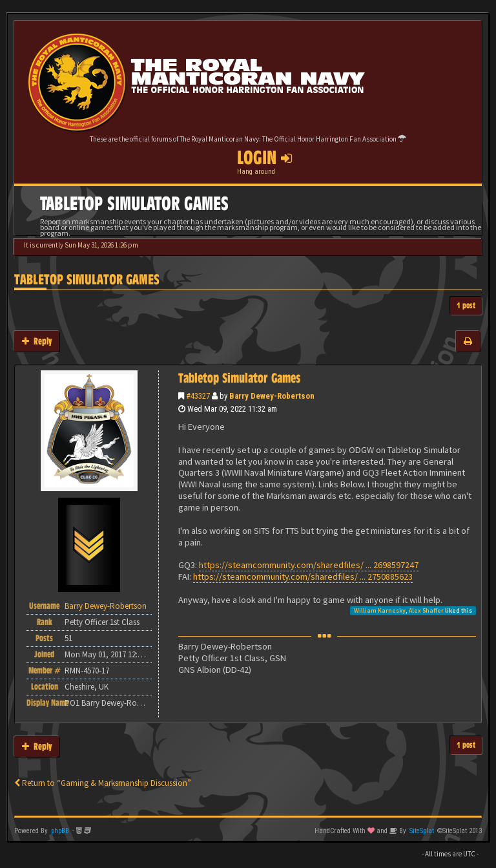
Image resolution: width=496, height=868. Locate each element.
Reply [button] (37, 341)
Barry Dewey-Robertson (272, 396)
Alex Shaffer (426, 610)
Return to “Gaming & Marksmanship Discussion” (103, 783)
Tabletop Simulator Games (87, 280)
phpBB (60, 831)
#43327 (198, 396)
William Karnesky (380, 610)
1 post (466, 305)
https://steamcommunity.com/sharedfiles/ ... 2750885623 (303, 577)
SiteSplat (422, 831)
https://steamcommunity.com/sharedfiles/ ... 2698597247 (309, 565)
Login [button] (264, 158)
